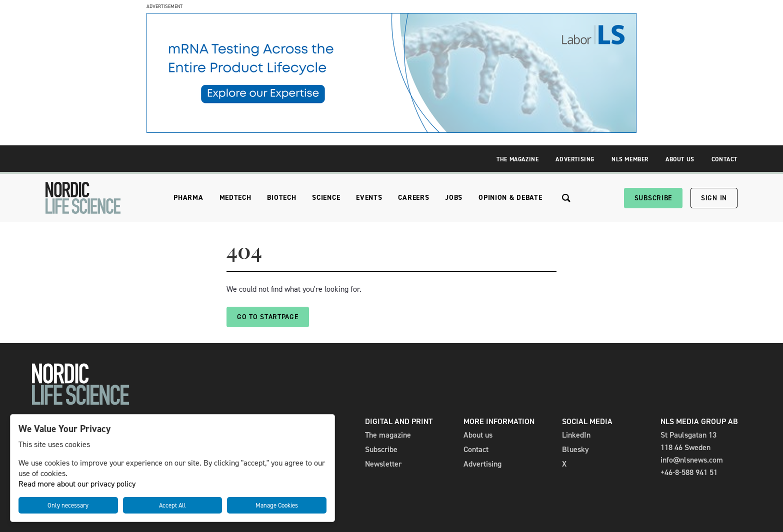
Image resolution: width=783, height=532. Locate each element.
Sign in (714, 198)
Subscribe (653, 198)
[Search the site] (566, 198)
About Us (680, 159)
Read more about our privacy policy (77, 484)
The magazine (388, 435)
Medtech (235, 198)
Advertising (575, 159)
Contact (724, 159)
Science (326, 198)
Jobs (454, 198)
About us (478, 435)
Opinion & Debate (510, 198)
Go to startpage (268, 317)
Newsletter (383, 464)
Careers (413, 198)
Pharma (188, 198)
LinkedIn (576, 435)
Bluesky (575, 449)
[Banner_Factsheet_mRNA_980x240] (391, 130)
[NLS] (83, 198)
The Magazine (517, 159)
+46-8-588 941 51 (689, 472)
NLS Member (630, 159)
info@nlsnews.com (692, 460)
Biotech (281, 198)
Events (369, 198)
